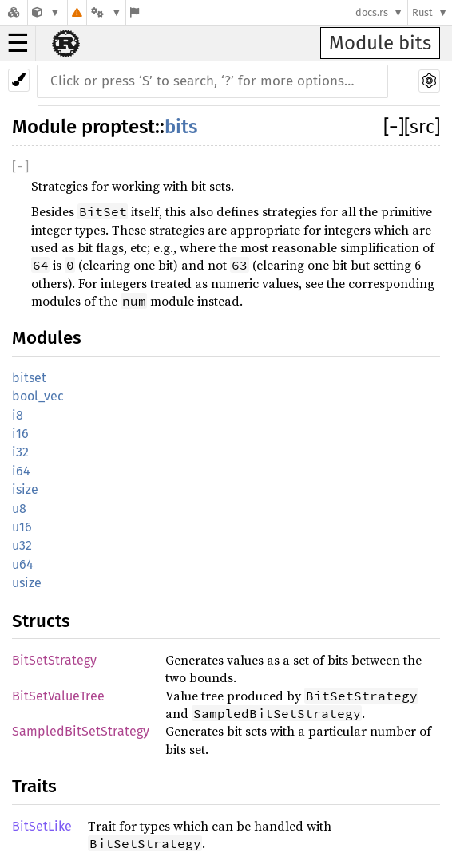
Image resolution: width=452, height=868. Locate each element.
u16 (22, 527)
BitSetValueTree (58, 696)
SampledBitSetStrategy (81, 731)
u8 (19, 509)
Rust (422, 12)
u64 (23, 564)
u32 (22, 545)
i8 (18, 415)
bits (181, 127)
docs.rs (372, 12)
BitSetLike (42, 826)
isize (25, 489)
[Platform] (106, 12)
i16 (20, 434)
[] (394, 127)
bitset (29, 378)
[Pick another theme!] (19, 80)
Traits (34, 786)
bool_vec (38, 396)
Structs (41, 621)
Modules (47, 338)
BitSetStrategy (54, 660)
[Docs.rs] (14, 12)
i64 (21, 471)
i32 (20, 452)
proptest (118, 127)
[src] (422, 127)
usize (27, 583)
